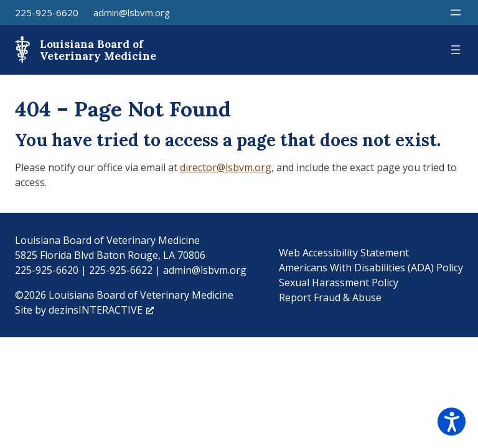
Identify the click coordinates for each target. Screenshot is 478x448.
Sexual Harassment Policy (339, 282)
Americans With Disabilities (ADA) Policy (371, 268)
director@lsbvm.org (226, 167)
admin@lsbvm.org (132, 12)
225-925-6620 (47, 12)
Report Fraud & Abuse (330, 297)
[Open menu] (456, 12)
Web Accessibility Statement (344, 253)
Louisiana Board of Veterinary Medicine (98, 50)
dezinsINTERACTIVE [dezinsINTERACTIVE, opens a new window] (101, 310)
